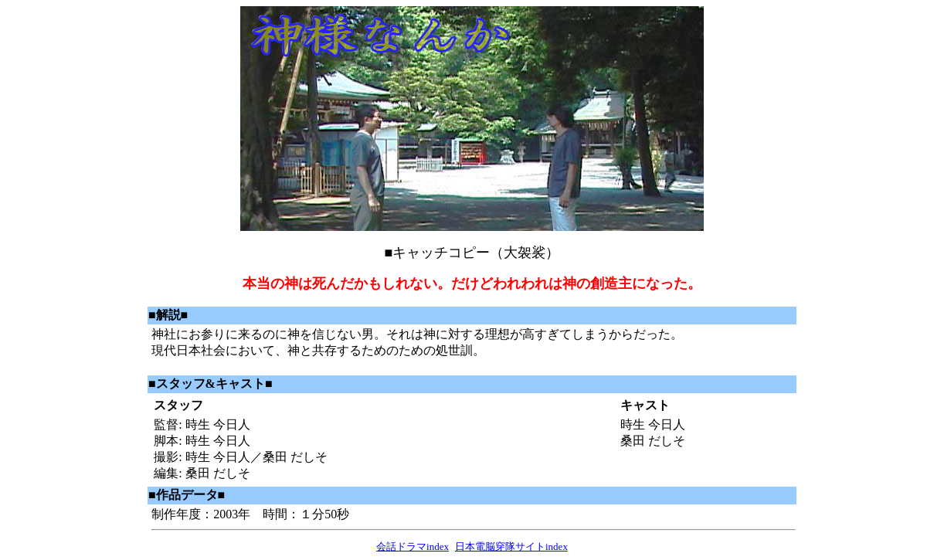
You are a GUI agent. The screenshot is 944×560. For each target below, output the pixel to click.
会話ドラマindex (413, 546)
